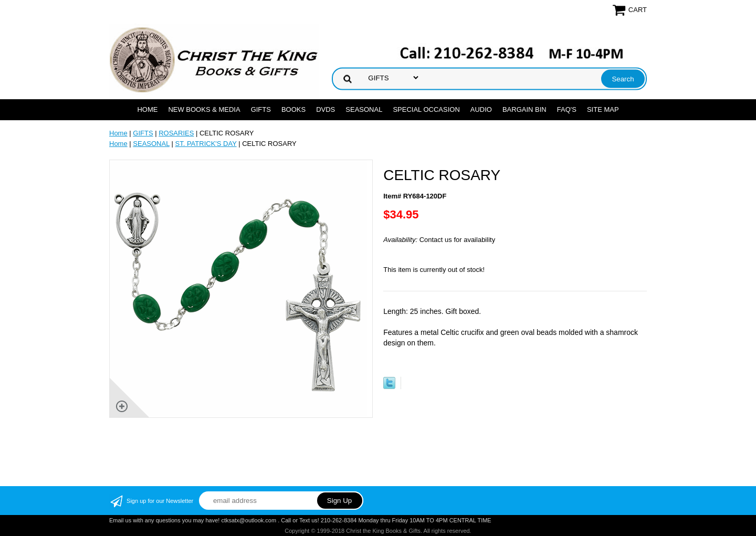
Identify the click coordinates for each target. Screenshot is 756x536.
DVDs (325, 109)
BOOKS (293, 109)
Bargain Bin (524, 109)
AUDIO (481, 109)
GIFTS (261, 109)
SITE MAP (603, 109)
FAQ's (567, 109)
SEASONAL (364, 109)
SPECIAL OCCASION (426, 109)
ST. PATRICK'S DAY (206, 144)
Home (147, 109)
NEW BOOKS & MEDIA (204, 109)
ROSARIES (176, 133)
